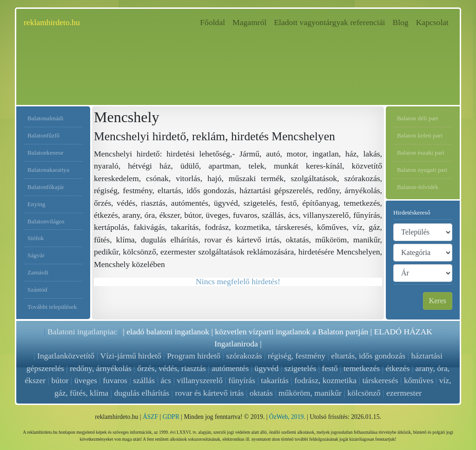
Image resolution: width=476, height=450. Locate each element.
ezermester (404, 393)
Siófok (36, 238)
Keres (438, 301)
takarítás (275, 380)
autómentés (230, 368)
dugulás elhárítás (142, 393)
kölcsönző (364, 393)
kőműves (419, 380)
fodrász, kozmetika (325, 380)
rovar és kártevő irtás (210, 393)
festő (330, 368)
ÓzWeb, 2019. (287, 417)
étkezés (397, 368)
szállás (144, 380)
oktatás (261, 393)
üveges (86, 380)
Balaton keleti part (420, 135)
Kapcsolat (432, 22)
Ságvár (36, 255)
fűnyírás (242, 380)
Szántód (37, 290)
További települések (52, 307)
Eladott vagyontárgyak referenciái (329, 22)
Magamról (249, 22)
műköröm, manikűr (310, 393)
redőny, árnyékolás (101, 368)
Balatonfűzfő (43, 135)
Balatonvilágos (46, 221)
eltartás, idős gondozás (368, 356)
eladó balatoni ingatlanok (168, 332)
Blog (400, 22)
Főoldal (214, 22)
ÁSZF (150, 417)
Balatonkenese (45, 153)
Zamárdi (38, 272)
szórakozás (244, 356)
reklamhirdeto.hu (52, 22)
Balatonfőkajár (46, 187)
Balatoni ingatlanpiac (82, 332)
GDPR (171, 417)
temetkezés (362, 368)
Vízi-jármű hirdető (130, 356)
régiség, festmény (297, 356)
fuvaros (115, 380)
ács (166, 380)
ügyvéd (267, 368)
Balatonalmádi (45, 118)
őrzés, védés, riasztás (172, 368)
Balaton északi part (421, 153)
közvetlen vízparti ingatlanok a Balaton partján (291, 332)
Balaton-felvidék (418, 187)
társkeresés (380, 380)
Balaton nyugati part (422, 170)
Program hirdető (194, 356)
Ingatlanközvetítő (66, 356)
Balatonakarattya (48, 170)
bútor (60, 380)
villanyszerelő (200, 380)
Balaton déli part (417, 118)
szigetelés (300, 368)
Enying (36, 204)
